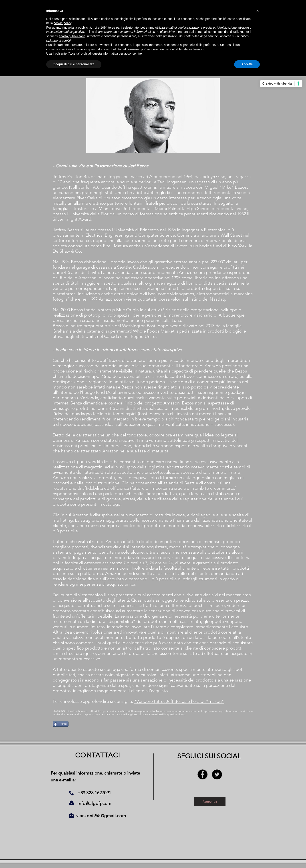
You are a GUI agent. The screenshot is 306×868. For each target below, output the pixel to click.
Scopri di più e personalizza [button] (74, 64)
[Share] (61, 724)
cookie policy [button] (62, 23)
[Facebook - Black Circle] (202, 774)
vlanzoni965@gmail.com (101, 816)
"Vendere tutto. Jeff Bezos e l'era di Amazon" (179, 701)
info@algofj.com (94, 803)
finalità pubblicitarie (72, 36)
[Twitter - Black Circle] (217, 774)
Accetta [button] (247, 64)
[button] (258, 11)
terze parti (115, 28)
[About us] (210, 801)
